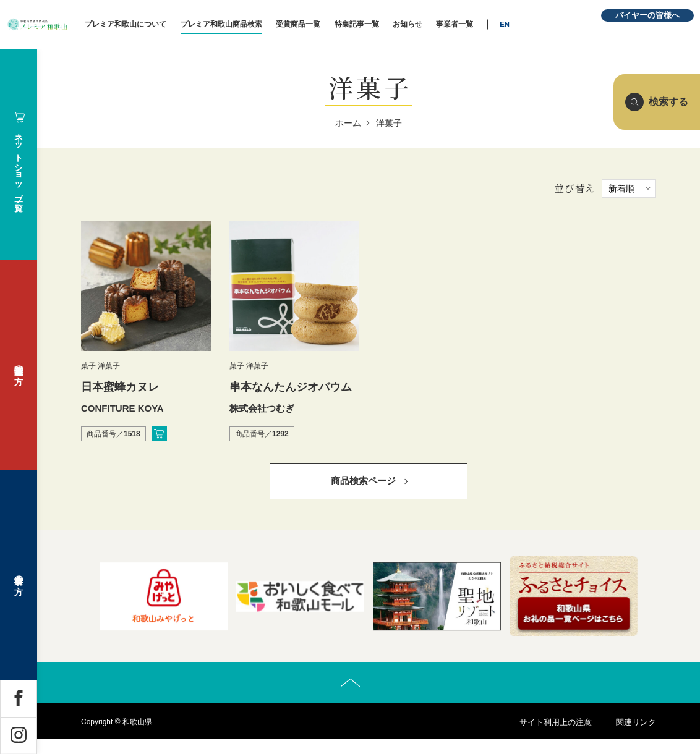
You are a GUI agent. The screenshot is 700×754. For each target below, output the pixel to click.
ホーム (348, 123)
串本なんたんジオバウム (291, 387)
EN (557, 24)
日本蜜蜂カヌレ (120, 387)
